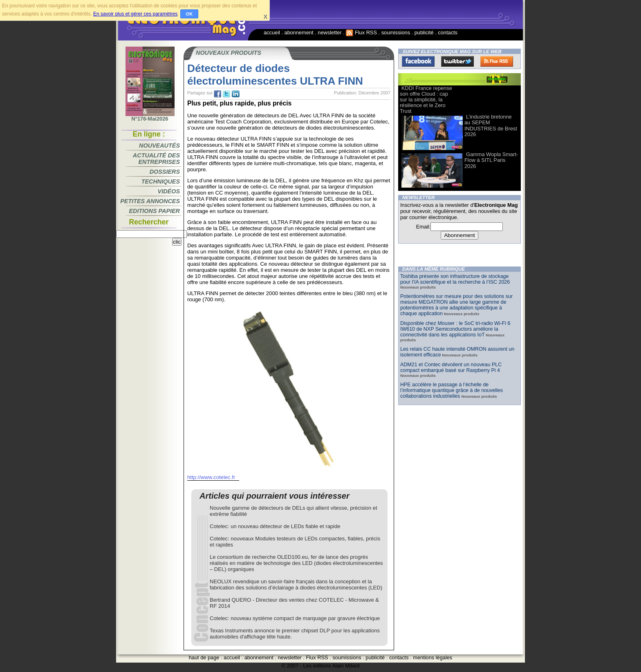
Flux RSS (361, 32)
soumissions (396, 32)
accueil (272, 32)
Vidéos (169, 191)
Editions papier (155, 211)
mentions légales (433, 657)
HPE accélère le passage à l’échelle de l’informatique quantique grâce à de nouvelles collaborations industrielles (452, 390)
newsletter (329, 32)
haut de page (204, 657)
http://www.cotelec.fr (211, 477)
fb (217, 94)
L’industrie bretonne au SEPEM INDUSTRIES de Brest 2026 (491, 125)
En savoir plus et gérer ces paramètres (135, 14)
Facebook (418, 61)
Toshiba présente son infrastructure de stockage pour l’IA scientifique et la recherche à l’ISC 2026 (455, 279)
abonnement (299, 32)
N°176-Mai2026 (150, 116)
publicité (424, 32)
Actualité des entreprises (156, 159)
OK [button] (189, 14)
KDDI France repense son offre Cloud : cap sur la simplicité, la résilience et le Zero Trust (426, 100)
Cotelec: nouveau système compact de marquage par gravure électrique (295, 618)
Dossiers (165, 172)
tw (226, 94)
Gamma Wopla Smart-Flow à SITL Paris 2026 (491, 160)
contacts (448, 32)
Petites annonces (150, 201)
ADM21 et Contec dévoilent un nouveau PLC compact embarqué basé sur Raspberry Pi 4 (451, 367)
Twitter (457, 61)
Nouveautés (159, 146)
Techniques (161, 181)
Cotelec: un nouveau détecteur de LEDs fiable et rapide (275, 526)
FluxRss (497, 61)
